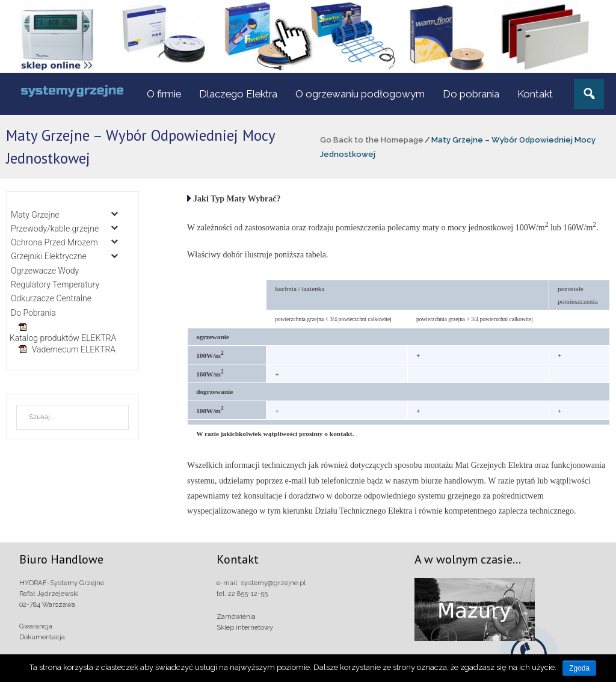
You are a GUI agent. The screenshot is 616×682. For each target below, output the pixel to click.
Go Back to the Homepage (372, 140)
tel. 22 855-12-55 (242, 594)
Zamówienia (236, 616)
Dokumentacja (42, 637)
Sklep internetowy (245, 627)
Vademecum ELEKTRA (74, 349)
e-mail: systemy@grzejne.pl (261, 583)
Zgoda (579, 668)
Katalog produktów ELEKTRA (63, 338)
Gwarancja (36, 626)
